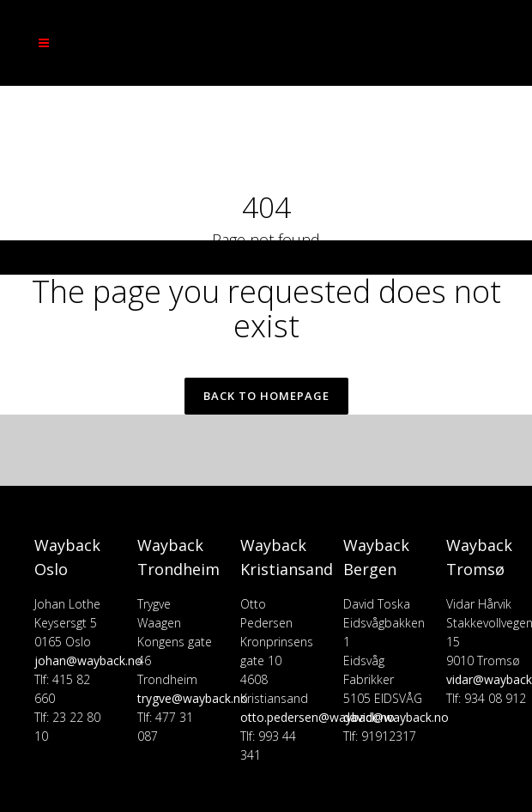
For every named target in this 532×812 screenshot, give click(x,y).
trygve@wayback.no (193, 698)
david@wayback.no (396, 717)
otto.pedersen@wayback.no (317, 717)
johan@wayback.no (88, 661)
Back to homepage (266, 396)
